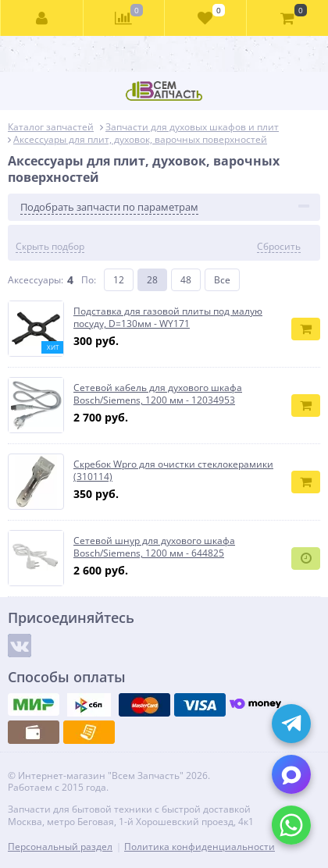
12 (119, 280)
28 (152, 280)
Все (222, 280)
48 (186, 280)
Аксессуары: (36, 280)
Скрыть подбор (50, 247)
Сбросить (279, 247)
